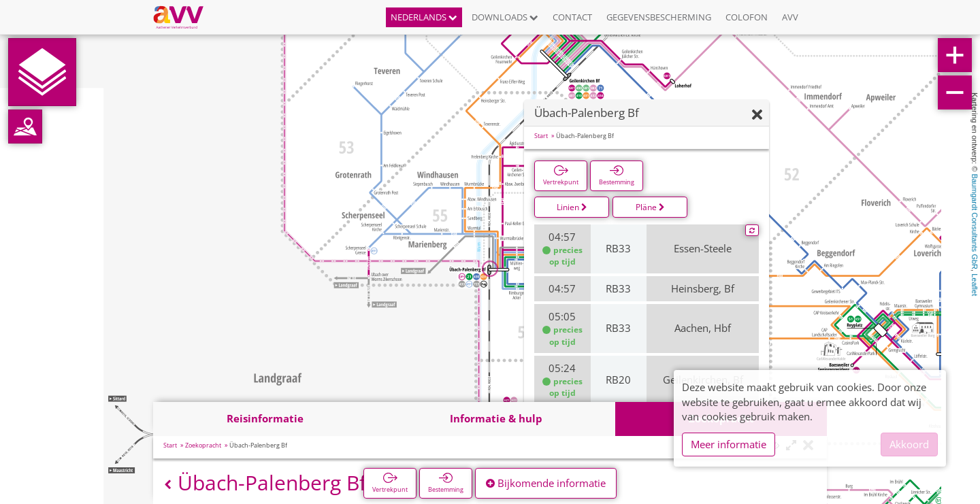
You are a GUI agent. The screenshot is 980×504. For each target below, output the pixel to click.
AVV (790, 17)
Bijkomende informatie (546, 483)
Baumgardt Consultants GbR (975, 221)
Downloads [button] (505, 17)
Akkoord (909, 444)
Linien (572, 207)
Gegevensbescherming (659, 17)
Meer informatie (729, 444)
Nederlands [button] (424, 17)
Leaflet (975, 285)
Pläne (650, 207)
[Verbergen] (757, 115)
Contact (572, 17)
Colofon (747, 17)
